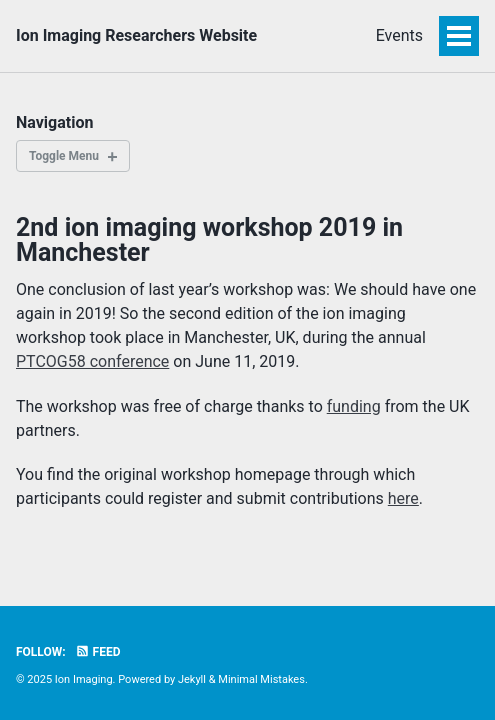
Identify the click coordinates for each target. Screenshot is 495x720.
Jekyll (192, 679)
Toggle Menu (64, 156)
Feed (98, 652)
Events (399, 35)
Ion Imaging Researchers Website (136, 35)
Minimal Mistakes (261, 679)
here (403, 498)
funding (354, 406)
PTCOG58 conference (92, 361)
